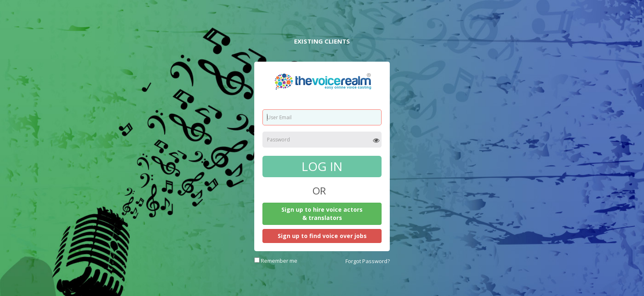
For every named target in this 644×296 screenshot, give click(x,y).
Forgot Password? (368, 261)
